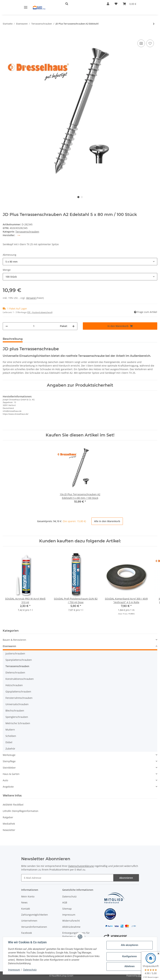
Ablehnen (129, 966)
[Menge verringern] (7, 326)
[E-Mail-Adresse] (67, 878)
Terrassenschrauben (27, 232)
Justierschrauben (15, 653)
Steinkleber (9, 768)
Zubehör (10, 749)
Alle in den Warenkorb (107, 521)
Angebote (8, 787)
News (24, 902)
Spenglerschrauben (17, 717)
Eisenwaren (9, 646)
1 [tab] (78, 197)
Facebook (27, 933)
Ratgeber (8, 817)
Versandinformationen (34, 927)
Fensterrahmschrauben (19, 698)
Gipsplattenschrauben (18, 692)
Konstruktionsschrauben (20, 679)
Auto (5, 780)
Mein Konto (28, 896)
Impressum (69, 915)
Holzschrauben (14, 685)
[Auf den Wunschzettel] (150, 43)
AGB (65, 902)
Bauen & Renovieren (14, 640)
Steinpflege (9, 761)
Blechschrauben (15, 711)
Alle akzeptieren (129, 945)
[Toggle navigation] (26, 7)
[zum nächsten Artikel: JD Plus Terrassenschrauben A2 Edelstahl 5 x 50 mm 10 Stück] (154, 24)
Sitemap (67, 909)
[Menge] (34, 326)
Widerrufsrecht (71, 921)
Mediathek (9, 824)
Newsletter (9, 830)
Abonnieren (126, 878)
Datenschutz (69, 896)
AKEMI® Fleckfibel (13, 805)
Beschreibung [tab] (13, 339)
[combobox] (80, 262)
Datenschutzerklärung (81, 866)
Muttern (10, 730)
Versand (31, 298)
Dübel (9, 742)
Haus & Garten (11, 774)
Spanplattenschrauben (19, 660)
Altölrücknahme (71, 927)
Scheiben (11, 736)
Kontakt (26, 909)
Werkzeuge (9, 755)
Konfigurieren (129, 956)
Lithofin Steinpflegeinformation (21, 811)
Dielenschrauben (15, 672)
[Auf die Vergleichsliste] (141, 43)
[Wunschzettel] (116, 4)
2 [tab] (82, 197)
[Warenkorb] (130, 4)
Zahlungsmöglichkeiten (35, 915)
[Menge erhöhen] (73, 326)
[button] (81, 4)
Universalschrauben (17, 704)
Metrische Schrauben (18, 723)
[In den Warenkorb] (5, 34)
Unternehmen (29, 921)
